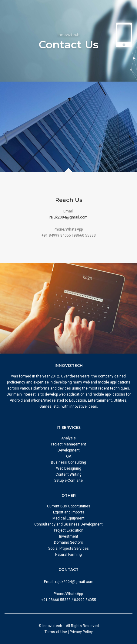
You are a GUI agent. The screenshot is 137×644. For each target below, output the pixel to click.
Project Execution (69, 530)
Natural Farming (68, 555)
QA (69, 456)
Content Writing (68, 474)
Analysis (68, 438)
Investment (69, 536)
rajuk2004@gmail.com (68, 217)
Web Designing (69, 468)
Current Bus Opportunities (69, 506)
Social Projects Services (68, 549)
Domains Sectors (68, 542)
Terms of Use (56, 632)
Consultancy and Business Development (68, 524)
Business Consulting (68, 462)
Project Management (68, 444)
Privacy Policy (81, 632)
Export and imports (69, 512)
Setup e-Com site (68, 481)
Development (69, 450)
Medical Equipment (68, 518)
